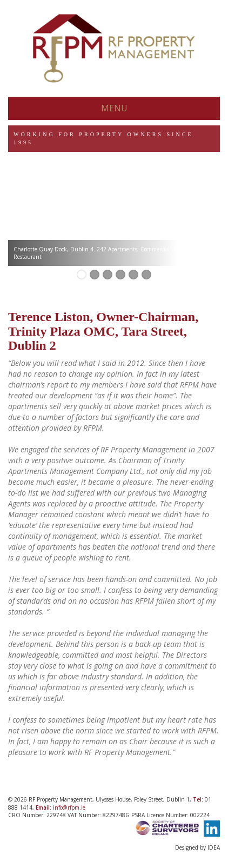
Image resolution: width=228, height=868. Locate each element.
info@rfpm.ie (69, 807)
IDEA (214, 847)
